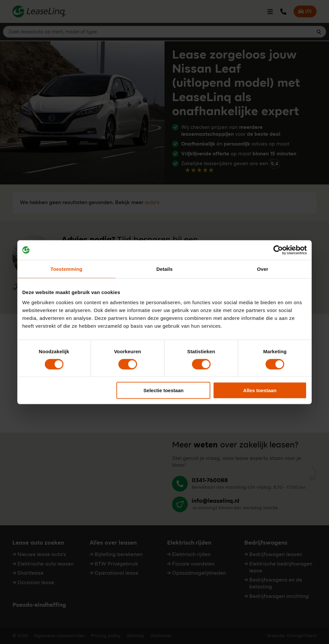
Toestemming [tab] (66, 269)
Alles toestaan (260, 390)
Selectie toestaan (164, 390)
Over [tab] (263, 269)
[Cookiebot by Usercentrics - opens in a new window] (278, 250)
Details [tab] (164, 269)
